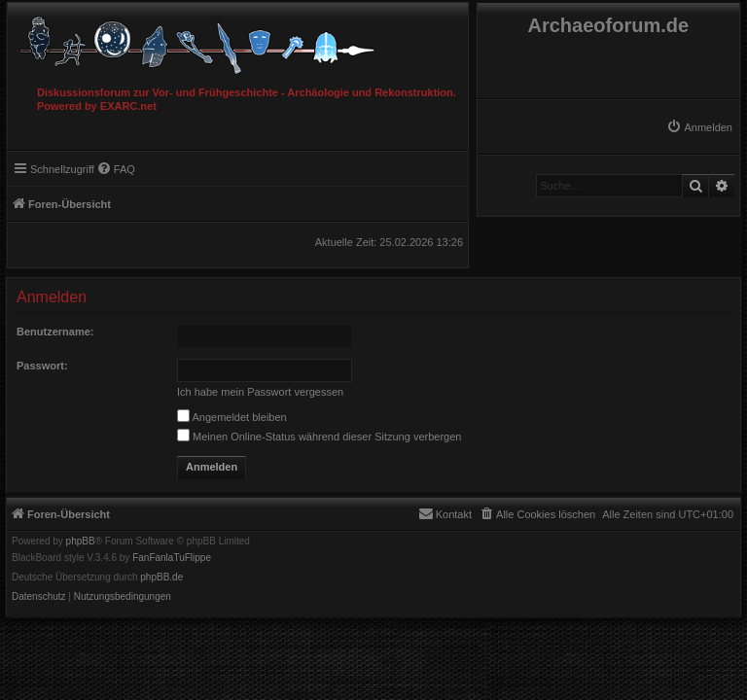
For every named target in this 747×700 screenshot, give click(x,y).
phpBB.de (161, 577)
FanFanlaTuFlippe (172, 558)
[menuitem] (699, 127)
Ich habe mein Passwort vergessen (260, 392)
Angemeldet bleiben (232, 417)
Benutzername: (55, 332)
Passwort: (42, 366)
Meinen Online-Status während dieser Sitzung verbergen (319, 437)
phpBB (81, 542)
